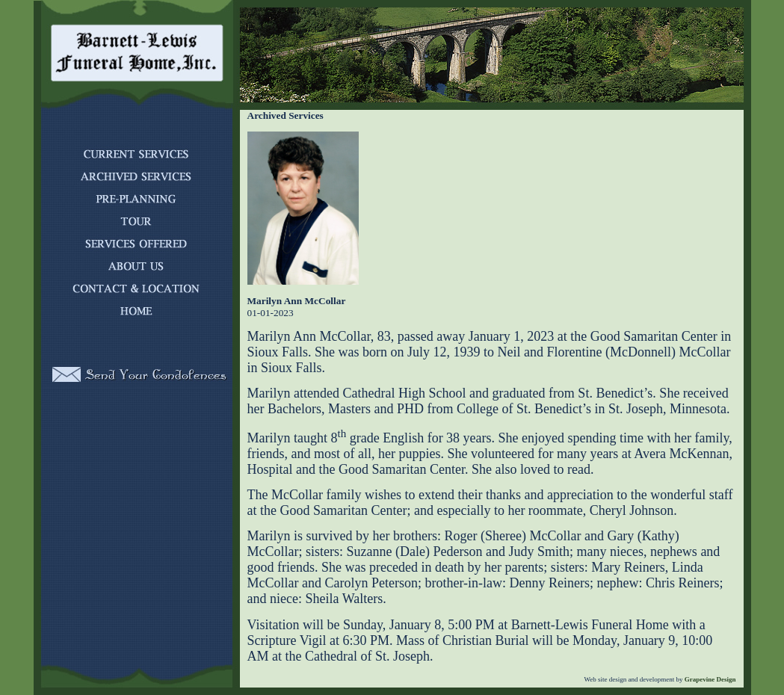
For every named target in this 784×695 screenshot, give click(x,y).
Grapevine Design (710, 679)
